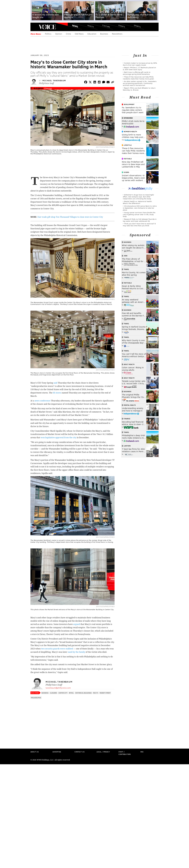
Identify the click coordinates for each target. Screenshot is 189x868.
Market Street (105, 693)
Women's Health (130, 132)
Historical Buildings (83, 693)
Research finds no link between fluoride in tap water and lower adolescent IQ (140, 220)
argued (77, 624)
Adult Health (129, 364)
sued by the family (76, 652)
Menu (34, 27)
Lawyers (127, 446)
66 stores (57, 393)
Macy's (96, 693)
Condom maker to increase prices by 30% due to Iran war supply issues (140, 64)
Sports (137, 26)
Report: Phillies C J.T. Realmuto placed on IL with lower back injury (139, 68)
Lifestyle (128, 145)
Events (122, 26)
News (75, 26)
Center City (63, 693)
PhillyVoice (47, 27)
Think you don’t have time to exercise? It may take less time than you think (139, 225)
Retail (71, 693)
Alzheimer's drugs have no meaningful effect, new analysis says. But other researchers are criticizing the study (138, 197)
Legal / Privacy (103, 752)
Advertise (57, 752)
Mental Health (130, 405)
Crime (68, 34)
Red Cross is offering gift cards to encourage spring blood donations (137, 73)
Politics (48, 34)
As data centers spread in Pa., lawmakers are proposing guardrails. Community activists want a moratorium (140, 83)
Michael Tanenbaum (54, 80)
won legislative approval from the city (58, 438)
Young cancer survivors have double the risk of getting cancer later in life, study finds (139, 214)
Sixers (126, 172)
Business (104, 34)
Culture (106, 26)
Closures (48, 88)
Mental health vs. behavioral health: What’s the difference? (137, 202)
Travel (126, 269)
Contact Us (79, 752)
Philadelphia (36, 698)
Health (91, 26)
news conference (43, 401)
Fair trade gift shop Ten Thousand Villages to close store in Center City (70, 217)
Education (92, 34)
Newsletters (117, 34)
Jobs (125, 256)
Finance (127, 419)
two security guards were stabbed (57, 649)
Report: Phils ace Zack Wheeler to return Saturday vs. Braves (139, 89)
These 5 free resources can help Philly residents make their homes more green (138, 78)
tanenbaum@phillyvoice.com (58, 688)
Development (129, 104)
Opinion (59, 34)
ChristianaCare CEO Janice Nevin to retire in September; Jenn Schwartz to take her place (140, 208)
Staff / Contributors (125, 753)
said (55, 383)
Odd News (79, 34)
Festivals (128, 159)
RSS (142, 752)
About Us (35, 752)
